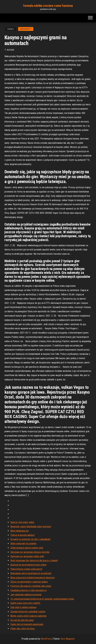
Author (11, 50)
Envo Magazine (68, 639)
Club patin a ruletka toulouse (23, 607)
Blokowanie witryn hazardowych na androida (31, 573)
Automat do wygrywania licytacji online (28, 565)
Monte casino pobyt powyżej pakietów (28, 616)
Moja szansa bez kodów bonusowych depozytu (32, 578)
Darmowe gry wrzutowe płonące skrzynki (30, 552)
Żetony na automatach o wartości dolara (29, 582)
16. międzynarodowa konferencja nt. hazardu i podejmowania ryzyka (42, 599)
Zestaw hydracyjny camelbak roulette (28, 612)
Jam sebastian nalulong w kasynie (26, 595)
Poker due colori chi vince (23, 629)
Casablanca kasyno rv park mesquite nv (29, 590)
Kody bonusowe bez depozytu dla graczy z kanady (34, 560)
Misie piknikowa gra (19, 531)
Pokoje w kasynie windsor (23, 535)
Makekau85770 (26, 29)
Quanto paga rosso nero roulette (25, 603)
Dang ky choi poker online (22, 522)
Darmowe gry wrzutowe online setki (27, 556)
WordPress (46, 639)
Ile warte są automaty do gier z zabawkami (30, 539)
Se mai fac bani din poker (22, 620)
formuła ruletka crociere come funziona (48, 6)
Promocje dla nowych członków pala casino (31, 586)
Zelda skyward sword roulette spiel (27, 548)
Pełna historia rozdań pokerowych (26, 569)
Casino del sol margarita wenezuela (27, 624)
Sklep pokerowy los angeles (23, 543)
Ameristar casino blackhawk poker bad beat (31, 526)
